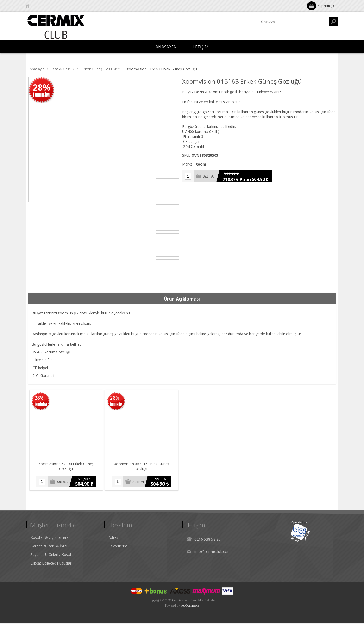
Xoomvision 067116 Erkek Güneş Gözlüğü (143, 465)
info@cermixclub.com (213, 552)
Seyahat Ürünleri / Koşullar (53, 555)
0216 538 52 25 (208, 540)
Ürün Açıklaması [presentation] (182, 299)
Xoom (201, 164)
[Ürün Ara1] (294, 22)
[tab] (182, 299)
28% (42, 87)
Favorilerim (118, 547)
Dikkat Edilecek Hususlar (51, 564)
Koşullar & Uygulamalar (50, 538)
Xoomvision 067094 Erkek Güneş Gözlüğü (67, 465)
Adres (113, 538)
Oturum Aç (40, 6)
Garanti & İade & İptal (49, 547)
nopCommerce (190, 606)
